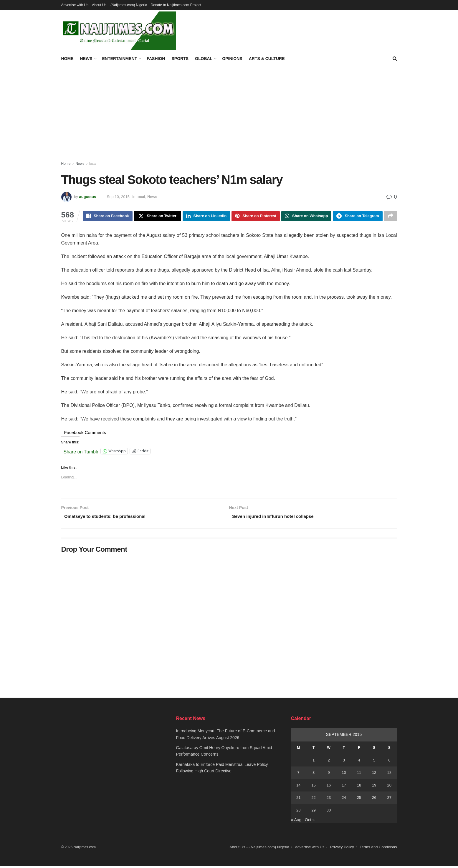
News (86, 59)
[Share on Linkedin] (206, 217)
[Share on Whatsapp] (306, 217)
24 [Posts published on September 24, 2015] (344, 799)
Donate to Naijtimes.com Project (176, 5)
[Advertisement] (229, 110)
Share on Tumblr (81, 452)
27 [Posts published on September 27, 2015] (389, 799)
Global (204, 59)
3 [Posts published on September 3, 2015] (344, 762)
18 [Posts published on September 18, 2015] (359, 787)
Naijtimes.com (85, 849)
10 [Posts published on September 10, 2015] (344, 775)
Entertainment (120, 59)
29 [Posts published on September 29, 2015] (313, 812)
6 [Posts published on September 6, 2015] (389, 762)
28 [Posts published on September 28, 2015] (298, 812)
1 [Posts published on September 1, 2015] (314, 762)
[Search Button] (395, 59)
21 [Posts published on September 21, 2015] (298, 799)
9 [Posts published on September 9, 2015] (329, 775)
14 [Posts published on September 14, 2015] (298, 787)
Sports (180, 59)
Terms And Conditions (378, 849)
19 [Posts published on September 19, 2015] (374, 787)
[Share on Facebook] (108, 217)
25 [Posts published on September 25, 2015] (359, 799)
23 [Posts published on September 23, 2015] (329, 799)
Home (67, 59)
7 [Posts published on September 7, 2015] (299, 775)
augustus (87, 197)
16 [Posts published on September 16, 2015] (329, 787)
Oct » (310, 822)
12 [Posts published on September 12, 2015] (374, 775)
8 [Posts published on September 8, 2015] (314, 775)
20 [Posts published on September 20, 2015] (389, 787)
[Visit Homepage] (119, 31)
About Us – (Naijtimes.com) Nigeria (119, 5)
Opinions (232, 59)
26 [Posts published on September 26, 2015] (374, 799)
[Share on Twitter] (158, 217)
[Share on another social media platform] (391, 217)
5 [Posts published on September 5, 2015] (374, 762)
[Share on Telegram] (358, 217)
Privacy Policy (342, 849)
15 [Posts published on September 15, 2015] (313, 787)
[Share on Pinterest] (256, 217)
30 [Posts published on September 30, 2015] (329, 812)
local (93, 164)
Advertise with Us (75, 5)
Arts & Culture (267, 59)
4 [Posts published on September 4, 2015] (359, 762)
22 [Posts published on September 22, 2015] (313, 799)
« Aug (296, 822)
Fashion (156, 59)
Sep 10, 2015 (118, 197)
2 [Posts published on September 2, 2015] (329, 762)
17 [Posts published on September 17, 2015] (344, 787)
